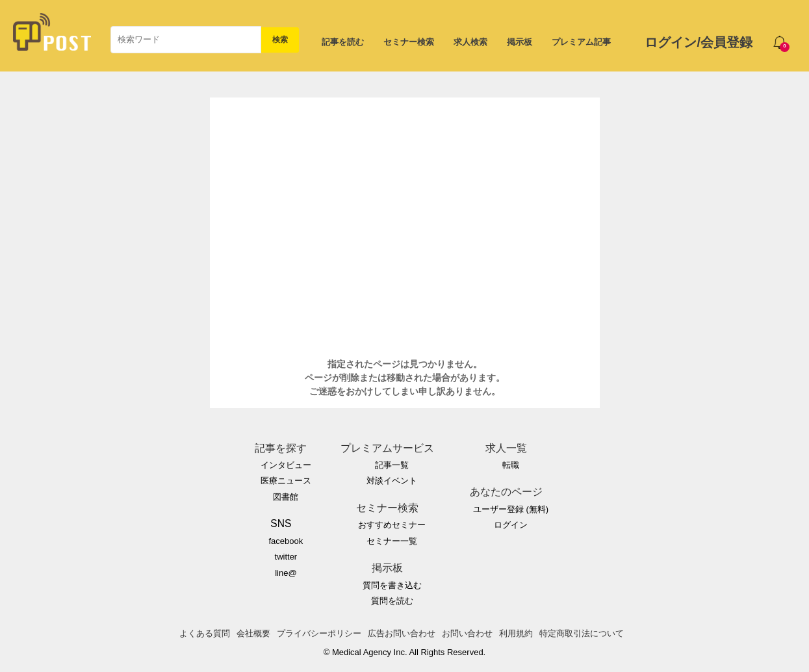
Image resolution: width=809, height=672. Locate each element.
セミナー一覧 (392, 541)
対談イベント (392, 481)
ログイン (511, 525)
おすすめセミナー (392, 525)
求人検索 (470, 42)
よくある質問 (205, 633)
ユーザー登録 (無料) (511, 509)
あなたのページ (506, 492)
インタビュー (286, 465)
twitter (286, 557)
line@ (286, 573)
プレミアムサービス (387, 448)
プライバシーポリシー (319, 633)
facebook (286, 541)
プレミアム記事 (581, 42)
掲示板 (520, 42)
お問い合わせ (467, 633)
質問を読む (392, 601)
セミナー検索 (409, 42)
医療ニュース (286, 481)
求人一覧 (506, 448)
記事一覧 (392, 465)
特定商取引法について (582, 633)
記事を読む (343, 42)
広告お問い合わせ (402, 633)
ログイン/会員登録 (699, 42)
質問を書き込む (392, 585)
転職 (511, 465)
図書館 (286, 497)
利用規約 (516, 633)
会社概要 (253, 633)
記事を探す (281, 448)
